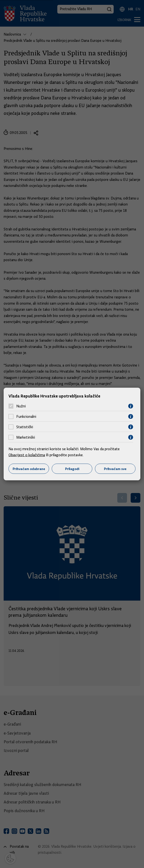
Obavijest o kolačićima (27, 455)
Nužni (21, 406)
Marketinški (26, 437)
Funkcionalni (26, 417)
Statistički (25, 427)
